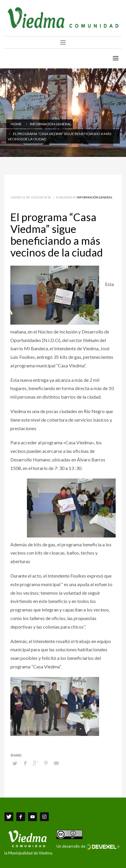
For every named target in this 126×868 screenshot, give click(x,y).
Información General (95, 197)
